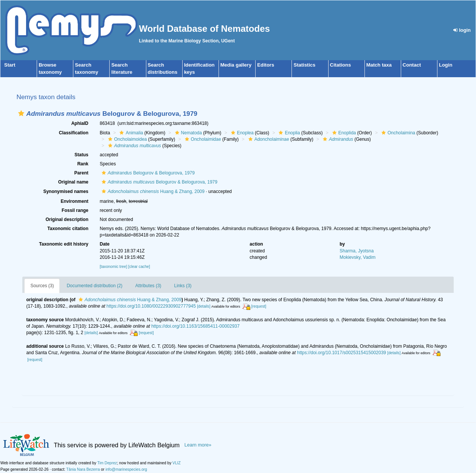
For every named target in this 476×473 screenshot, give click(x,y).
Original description (67, 219)
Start (10, 65)
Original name (73, 182)
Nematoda (188, 133)
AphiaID (80, 123)
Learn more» (198, 445)
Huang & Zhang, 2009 (152, 191)
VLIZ (177, 463)
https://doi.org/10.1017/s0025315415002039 (341, 353)
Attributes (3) (148, 286)
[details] (204, 306)
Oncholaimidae (202, 139)
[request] (259, 306)
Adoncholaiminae (268, 139)
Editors (266, 65)
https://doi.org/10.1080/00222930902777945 (151, 306)
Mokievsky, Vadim (357, 257)
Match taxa (379, 65)
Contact (412, 65)
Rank (83, 164)
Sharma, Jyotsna (357, 251)
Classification (74, 133)
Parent (81, 173)
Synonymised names (66, 191)
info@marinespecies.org (126, 469)
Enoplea (241, 133)
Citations (341, 65)
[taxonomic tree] (113, 267)
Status (81, 155)
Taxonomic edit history (64, 244)
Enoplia (288, 133)
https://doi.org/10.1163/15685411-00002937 (195, 326)
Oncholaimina (397, 133)
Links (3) (183, 286)
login (462, 30)
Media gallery (236, 65)
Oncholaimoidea (127, 139)
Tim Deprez (107, 463)
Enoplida (343, 133)
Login (446, 65)
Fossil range (75, 210)
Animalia (130, 133)
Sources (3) (42, 286)
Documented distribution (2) (94, 286)
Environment (74, 201)
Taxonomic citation (68, 229)
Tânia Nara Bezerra (83, 469)
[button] (21, 113)
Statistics (304, 65)
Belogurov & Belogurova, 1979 (147, 173)
